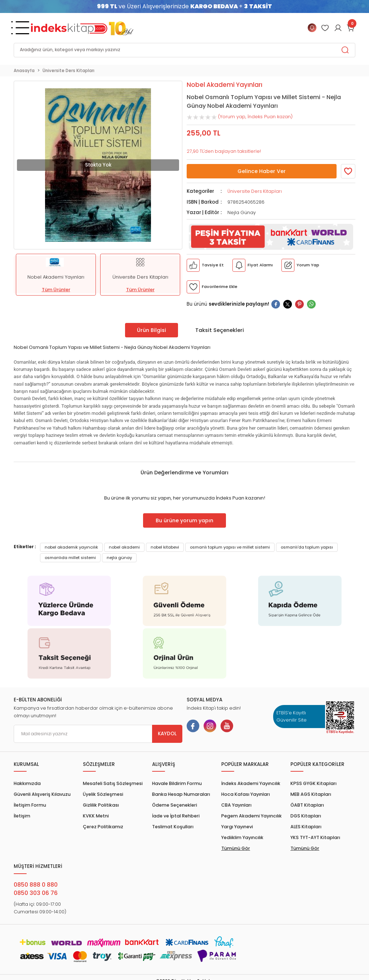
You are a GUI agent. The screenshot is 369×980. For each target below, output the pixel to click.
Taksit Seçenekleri (220, 330)
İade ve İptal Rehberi (176, 816)
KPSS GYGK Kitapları (314, 783)
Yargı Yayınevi (237, 827)
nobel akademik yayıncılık (71, 547)
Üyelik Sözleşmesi (103, 794)
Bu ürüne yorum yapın (184, 520)
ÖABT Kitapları (307, 805)
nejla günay (119, 558)
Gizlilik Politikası (101, 805)
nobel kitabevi (165, 547)
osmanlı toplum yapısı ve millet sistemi (230, 547)
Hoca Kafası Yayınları (246, 794)
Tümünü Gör (236, 848)
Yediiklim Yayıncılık (242, 837)
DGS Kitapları (306, 816)
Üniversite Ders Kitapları (255, 191)
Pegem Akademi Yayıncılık (252, 816)
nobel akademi (124, 547)
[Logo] (82, 28)
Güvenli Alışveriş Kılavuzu (42, 794)
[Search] (184, 50)
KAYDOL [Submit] (167, 734)
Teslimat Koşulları (173, 827)
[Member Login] (325, 28)
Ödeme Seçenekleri (175, 805)
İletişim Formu (30, 805)
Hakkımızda (27, 783)
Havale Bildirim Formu (177, 783)
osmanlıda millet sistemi (70, 558)
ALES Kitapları (306, 827)
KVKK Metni (96, 816)
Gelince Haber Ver (262, 171)
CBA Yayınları (236, 805)
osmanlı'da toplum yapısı (307, 547)
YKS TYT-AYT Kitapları (315, 837)
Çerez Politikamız (103, 827)
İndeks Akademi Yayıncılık (251, 783)
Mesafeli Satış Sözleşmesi (113, 783)
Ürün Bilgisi (152, 330)
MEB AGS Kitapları (311, 794)
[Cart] (351, 28)
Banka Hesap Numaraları (181, 794)
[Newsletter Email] (98, 734)
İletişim (22, 816)
